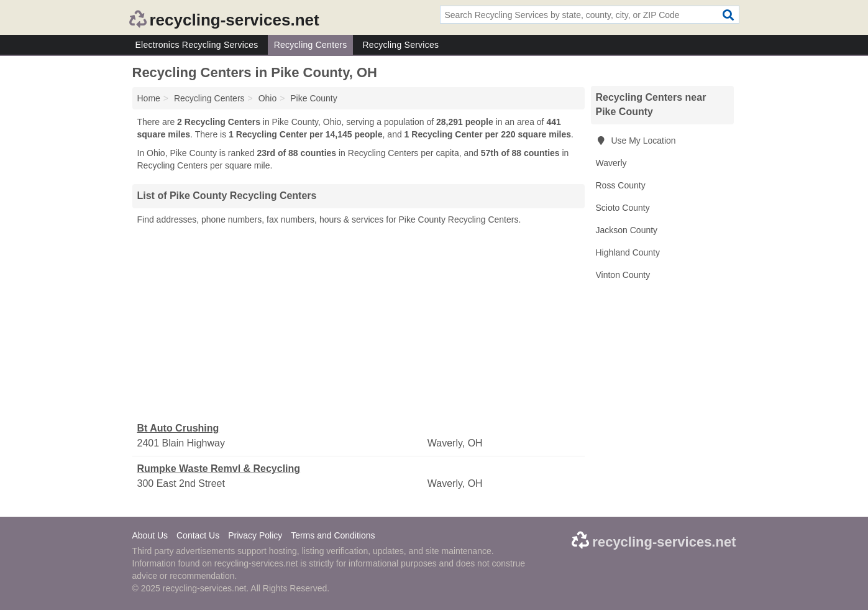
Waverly (611, 163)
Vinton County (623, 275)
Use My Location (636, 141)
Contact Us (198, 535)
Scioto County (623, 208)
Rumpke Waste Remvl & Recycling (219, 469)
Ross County (621, 185)
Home (149, 98)
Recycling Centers (311, 45)
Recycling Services (400, 45)
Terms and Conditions (333, 535)
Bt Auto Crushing (178, 428)
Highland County (628, 252)
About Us (150, 535)
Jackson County (627, 230)
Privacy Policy (255, 535)
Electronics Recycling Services (197, 45)
